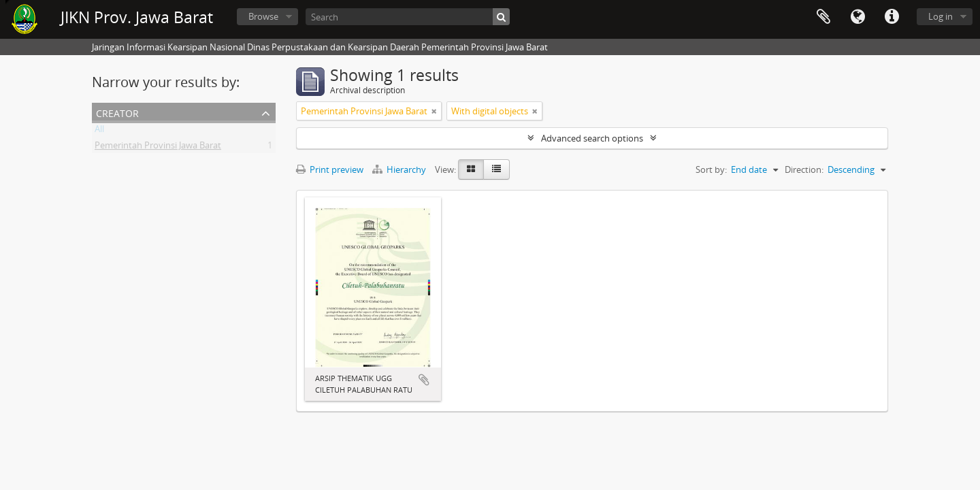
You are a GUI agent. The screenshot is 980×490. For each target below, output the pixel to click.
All (99, 131)
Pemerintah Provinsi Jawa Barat (158, 148)
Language (857, 17)
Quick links (892, 17)
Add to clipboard (424, 380)
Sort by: (711, 169)
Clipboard (823, 17)
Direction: (804, 169)
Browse (263, 16)
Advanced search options (592, 138)
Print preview (330, 169)
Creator (117, 112)
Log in (941, 16)
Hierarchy (400, 169)
